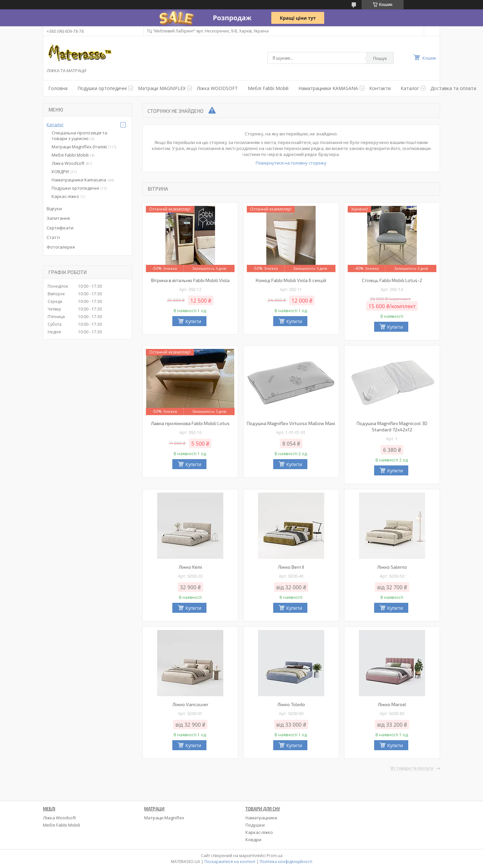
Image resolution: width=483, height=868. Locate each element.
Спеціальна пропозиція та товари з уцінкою (79, 136)
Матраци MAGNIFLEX (162, 88)
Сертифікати (60, 228)
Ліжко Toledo (291, 704)
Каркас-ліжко (65, 196)
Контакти (380, 88)
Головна (58, 88)
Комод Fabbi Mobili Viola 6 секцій (291, 280)
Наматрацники (261, 818)
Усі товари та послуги (412, 768)
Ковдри (253, 840)
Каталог (410, 88)
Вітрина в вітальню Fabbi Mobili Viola (190, 280)
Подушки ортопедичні (75, 188)
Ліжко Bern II (291, 567)
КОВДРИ (60, 171)
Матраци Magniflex (164, 818)
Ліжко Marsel (392, 704)
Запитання (58, 218)
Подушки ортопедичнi (102, 88)
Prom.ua (275, 856)
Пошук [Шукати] (380, 58)
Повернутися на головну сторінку (291, 163)
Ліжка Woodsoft (68, 163)
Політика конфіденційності (286, 862)
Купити (193, 321)
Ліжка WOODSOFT (217, 88)
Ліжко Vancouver (190, 704)
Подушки (255, 825)
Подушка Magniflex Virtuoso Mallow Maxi (291, 423)
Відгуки (54, 209)
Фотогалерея (61, 247)
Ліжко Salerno (392, 567)
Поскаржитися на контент (230, 862)
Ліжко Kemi (190, 567)
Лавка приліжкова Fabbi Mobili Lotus (190, 423)
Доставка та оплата (453, 88)
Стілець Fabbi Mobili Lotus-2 (392, 280)
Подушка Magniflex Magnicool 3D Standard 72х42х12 (392, 426)
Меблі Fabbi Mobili (268, 88)
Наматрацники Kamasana (79, 180)
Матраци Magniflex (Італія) (79, 147)
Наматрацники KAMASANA (328, 88)
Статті (53, 237)
